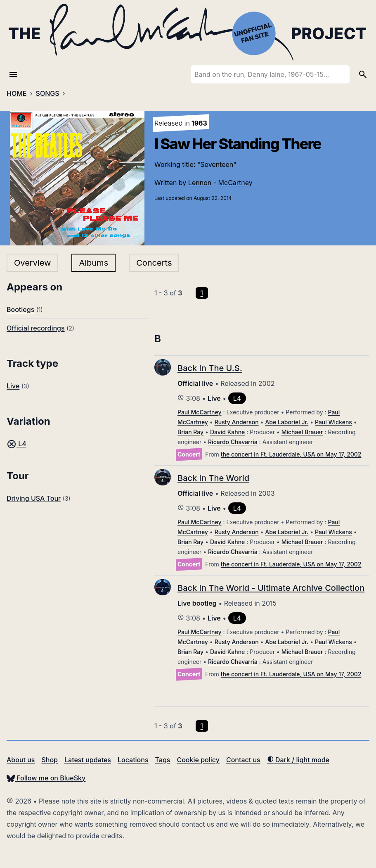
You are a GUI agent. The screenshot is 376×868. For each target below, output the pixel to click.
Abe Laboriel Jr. (287, 422)
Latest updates (88, 760)
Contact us (243, 760)
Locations (133, 760)
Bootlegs (20, 309)
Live (13, 386)
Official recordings (36, 328)
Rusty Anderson (237, 422)
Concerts (154, 263)
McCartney (235, 183)
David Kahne (227, 432)
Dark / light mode (298, 760)
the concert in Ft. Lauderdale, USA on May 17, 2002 (291, 454)
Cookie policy (198, 760)
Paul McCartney (199, 412)
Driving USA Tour (34, 498)
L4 (17, 444)
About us (21, 760)
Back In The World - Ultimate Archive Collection (271, 588)
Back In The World (213, 478)
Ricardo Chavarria (233, 442)
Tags (163, 760)
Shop (50, 760)
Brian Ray (190, 432)
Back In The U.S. (210, 368)
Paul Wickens (333, 422)
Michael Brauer (302, 432)
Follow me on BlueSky (46, 778)
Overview (32, 263)
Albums (93, 263)
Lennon (200, 183)
